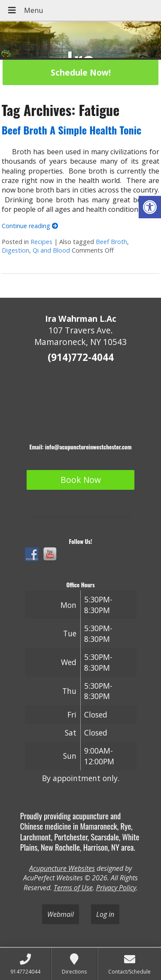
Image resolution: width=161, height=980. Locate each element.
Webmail (61, 914)
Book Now (81, 480)
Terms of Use (73, 888)
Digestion (15, 250)
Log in (105, 914)
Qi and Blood (51, 250)
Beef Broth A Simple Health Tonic (72, 130)
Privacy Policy (116, 888)
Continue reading (30, 226)
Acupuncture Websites (62, 868)
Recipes (41, 242)
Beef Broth (111, 242)
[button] (150, 207)
